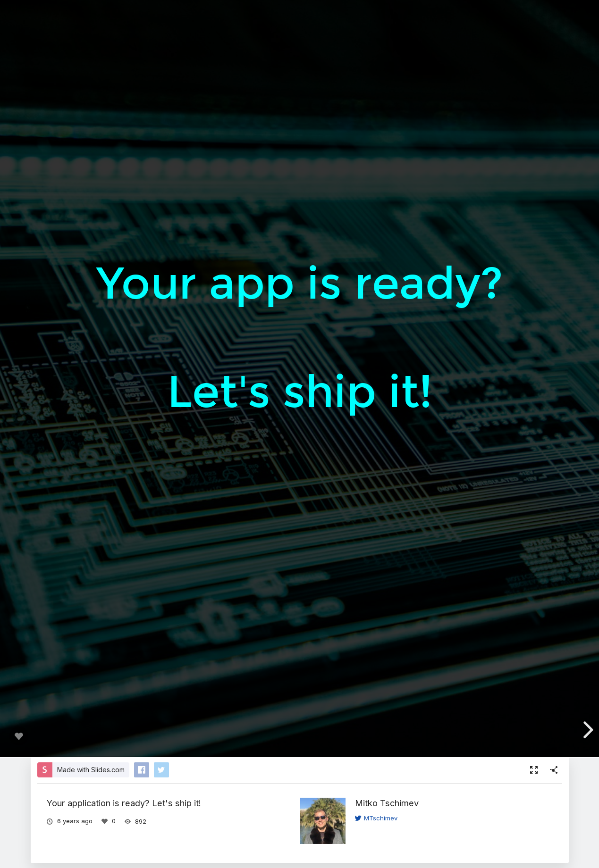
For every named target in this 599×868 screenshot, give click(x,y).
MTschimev (376, 818)
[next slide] (587, 730)
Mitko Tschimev (387, 803)
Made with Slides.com (91, 770)
